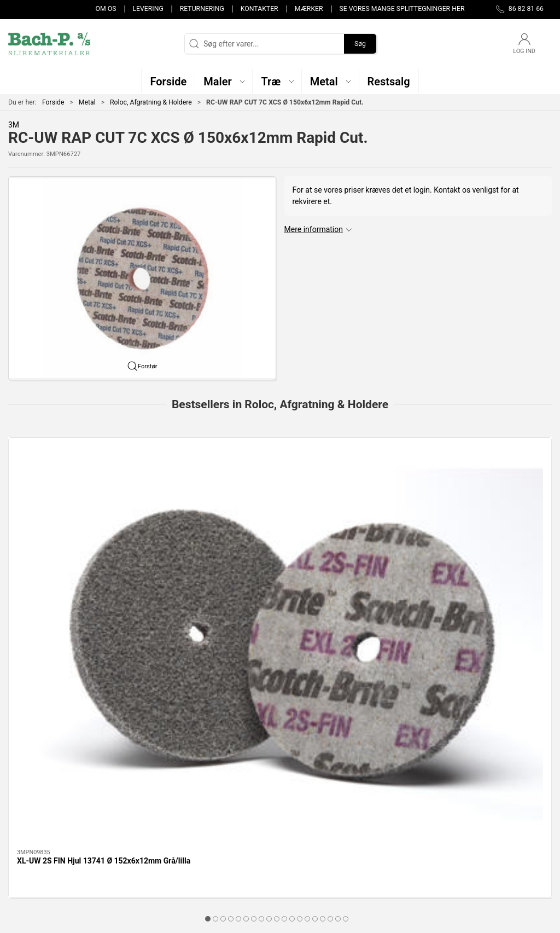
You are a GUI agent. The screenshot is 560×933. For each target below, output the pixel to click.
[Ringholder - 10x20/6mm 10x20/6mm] (488, 488)
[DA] (49, 44)
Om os (106, 9)
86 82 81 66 (28, 813)
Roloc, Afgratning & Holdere (151, 102)
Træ (203, 790)
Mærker (309, 9)
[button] (224, 81)
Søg (360, 44)
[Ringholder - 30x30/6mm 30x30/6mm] (349, 488)
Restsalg (212, 837)
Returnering (202, 9)
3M (14, 125)
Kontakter (259, 9)
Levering (148, 9)
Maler (206, 806)
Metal (87, 102)
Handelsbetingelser (416, 853)
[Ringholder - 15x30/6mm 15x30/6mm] (211, 488)
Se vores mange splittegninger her (402, 9)
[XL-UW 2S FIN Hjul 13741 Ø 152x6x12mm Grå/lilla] (73, 488)
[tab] (261, 615)
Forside (53, 102)
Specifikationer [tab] (42, 671)
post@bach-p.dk (36, 824)
